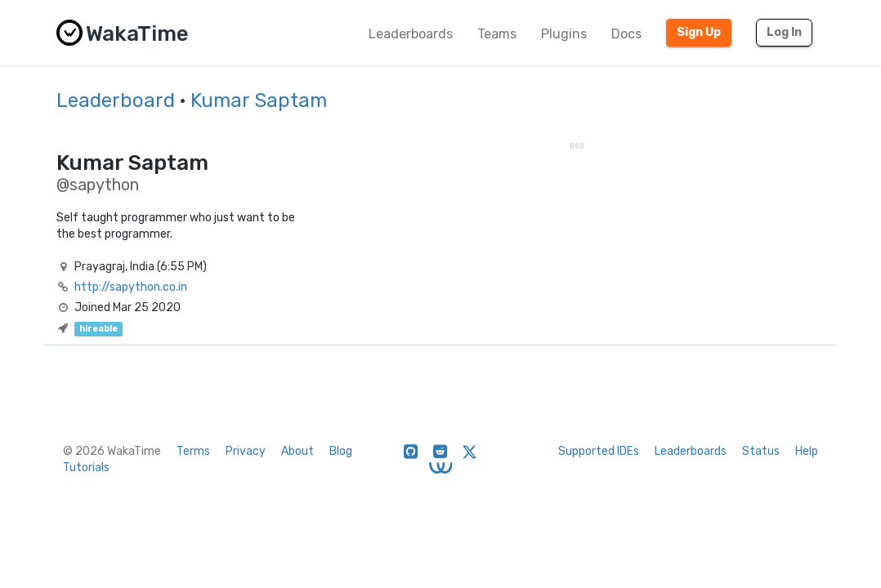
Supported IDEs (599, 451)
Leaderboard (116, 100)
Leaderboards (411, 34)
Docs (626, 34)
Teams (497, 34)
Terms (193, 451)
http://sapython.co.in (131, 287)
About (297, 451)
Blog (341, 451)
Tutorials (86, 468)
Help (807, 451)
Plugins (564, 34)
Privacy (246, 451)
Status (761, 451)
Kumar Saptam (259, 100)
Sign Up (699, 32)
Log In (784, 32)
